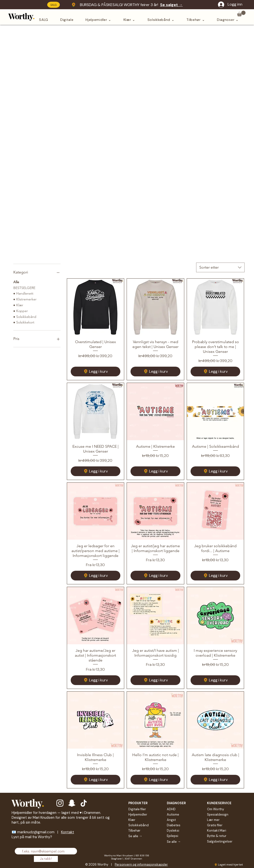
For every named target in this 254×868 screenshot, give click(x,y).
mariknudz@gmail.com (36, 832)
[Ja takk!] (46, 859)
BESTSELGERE (24, 288)
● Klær (18, 305)
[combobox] (220, 267)
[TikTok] (84, 803)
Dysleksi (173, 831)
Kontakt (68, 832)
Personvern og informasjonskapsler (141, 864)
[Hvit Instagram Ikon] (60, 803)
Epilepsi (173, 836)
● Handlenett (23, 293)
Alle (16, 282)
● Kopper (21, 311)
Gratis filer (215, 825)
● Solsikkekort (24, 322)
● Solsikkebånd (25, 316)
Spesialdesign (218, 814)
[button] (241, 13)
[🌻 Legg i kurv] (96, 372)
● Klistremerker (25, 299)
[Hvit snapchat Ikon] (72, 803)
